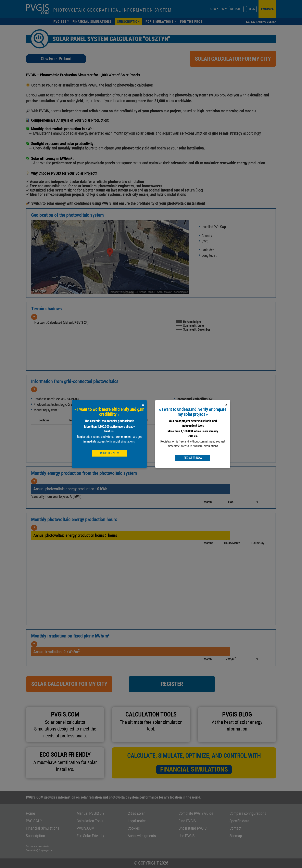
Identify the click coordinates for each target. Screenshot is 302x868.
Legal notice (137, 821)
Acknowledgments (142, 836)
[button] (161, 22)
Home (30, 813)
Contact (235, 828)
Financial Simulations (194, 769)
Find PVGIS (187, 821)
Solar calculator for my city (233, 59)
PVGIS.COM (86, 828)
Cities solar (136, 813)
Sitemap (236, 836)
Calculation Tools (90, 821)
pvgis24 (267, 9)
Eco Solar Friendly (90, 836)
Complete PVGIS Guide (196, 813)
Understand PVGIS (192, 828)
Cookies (134, 828)
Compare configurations (248, 813)
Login (251, 9)
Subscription (35, 836)
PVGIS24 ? (34, 821)
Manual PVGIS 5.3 (90, 813)
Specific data (239, 821)
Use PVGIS (186, 836)
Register (236, 9)
